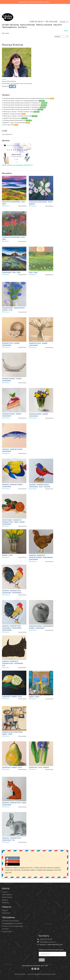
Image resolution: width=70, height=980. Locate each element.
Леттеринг (5, 929)
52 (4, 699)
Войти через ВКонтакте (12, 858)
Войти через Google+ (12, 861)
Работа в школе (7, 897)
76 (31, 769)
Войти (66, 30)
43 (4, 557)
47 (31, 699)
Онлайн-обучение (10, 25)
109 (5, 418)
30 (4, 632)
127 (31, 489)
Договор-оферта (20, 974)
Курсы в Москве (27, 25)
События (5, 910)
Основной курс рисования (10, 921)
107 (31, 347)
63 (4, 274)
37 (31, 206)
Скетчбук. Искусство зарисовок (12, 926)
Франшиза (5, 902)
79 (4, 667)
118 (4, 382)
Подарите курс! (7, 931)
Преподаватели (9, 27)
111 (31, 561)
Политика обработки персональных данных (42, 974)
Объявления (6, 913)
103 (5, 842)
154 (5, 453)
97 (4, 526)
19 (4, 206)
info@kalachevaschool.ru (48, 942)
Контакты (22, 27)
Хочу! (42, 960)
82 (4, 736)
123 (5, 347)
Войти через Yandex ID (12, 864)
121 (5, 807)
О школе (5, 892)
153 (5, 488)
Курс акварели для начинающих (12, 923)
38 (31, 274)
